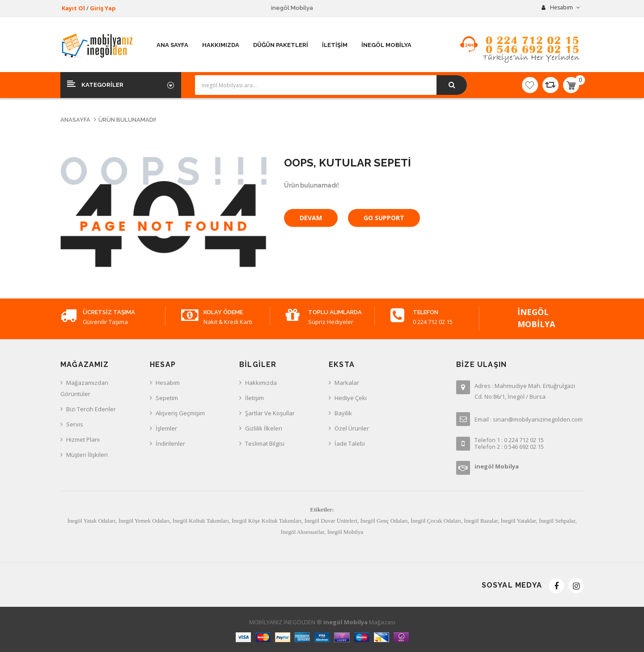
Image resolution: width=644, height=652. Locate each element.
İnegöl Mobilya (345, 532)
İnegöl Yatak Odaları (91, 521)
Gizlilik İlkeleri (264, 428)
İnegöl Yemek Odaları (144, 521)
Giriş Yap (103, 8)
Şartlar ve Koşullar (270, 413)
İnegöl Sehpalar (557, 521)
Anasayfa (75, 120)
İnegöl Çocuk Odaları (436, 521)
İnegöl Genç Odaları (384, 521)
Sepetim (167, 398)
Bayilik (343, 413)
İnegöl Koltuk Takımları (201, 521)
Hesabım (168, 383)
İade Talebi (350, 443)
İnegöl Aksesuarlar (303, 532)
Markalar (347, 383)
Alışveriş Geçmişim (180, 413)
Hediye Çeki (351, 398)
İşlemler (166, 428)
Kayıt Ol (73, 8)
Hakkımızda (261, 383)
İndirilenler (170, 443)
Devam (311, 218)
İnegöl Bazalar (481, 521)
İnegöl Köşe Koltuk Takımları (267, 521)
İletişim (254, 398)
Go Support (384, 218)
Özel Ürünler (352, 428)
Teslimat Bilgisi (265, 443)
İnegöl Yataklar (518, 521)
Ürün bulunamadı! (127, 120)
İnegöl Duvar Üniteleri (331, 521)
